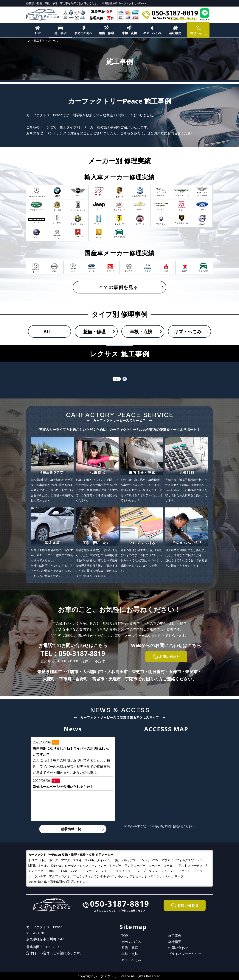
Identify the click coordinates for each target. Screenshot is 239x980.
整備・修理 (106, 33)
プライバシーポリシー (185, 954)
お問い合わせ (178, 948)
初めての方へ (83, 33)
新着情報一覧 (71, 829)
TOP (38, 33)
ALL (48, 331)
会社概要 (175, 33)
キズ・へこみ (152, 33)
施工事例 (60, 33)
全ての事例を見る (119, 287)
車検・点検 (129, 33)
